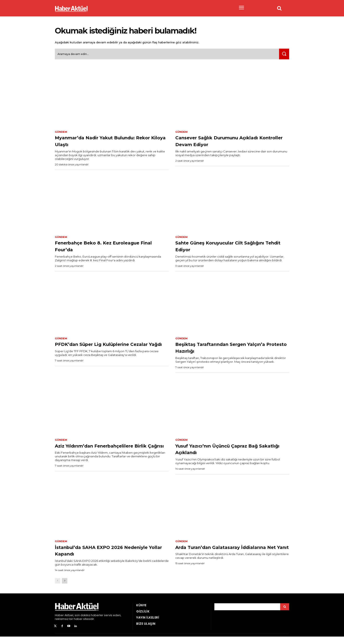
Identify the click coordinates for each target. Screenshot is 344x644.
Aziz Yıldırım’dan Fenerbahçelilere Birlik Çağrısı (109, 452)
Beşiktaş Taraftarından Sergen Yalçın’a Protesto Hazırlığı (224, 350)
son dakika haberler (89, 622)
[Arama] (285, 614)
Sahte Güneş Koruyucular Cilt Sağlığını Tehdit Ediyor (222, 248)
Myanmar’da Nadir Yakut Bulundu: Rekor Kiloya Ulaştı (109, 143)
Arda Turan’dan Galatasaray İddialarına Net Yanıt (219, 557)
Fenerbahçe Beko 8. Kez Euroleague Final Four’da (95, 248)
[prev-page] (58, 588)
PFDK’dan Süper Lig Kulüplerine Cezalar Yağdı (106, 350)
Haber (59, 622)
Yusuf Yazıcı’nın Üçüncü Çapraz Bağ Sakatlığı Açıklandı (232, 452)
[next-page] (65, 588)
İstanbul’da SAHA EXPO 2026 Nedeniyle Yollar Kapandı (101, 557)
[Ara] (283, 56)
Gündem (61, 134)
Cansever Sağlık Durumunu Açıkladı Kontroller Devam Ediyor (228, 143)
